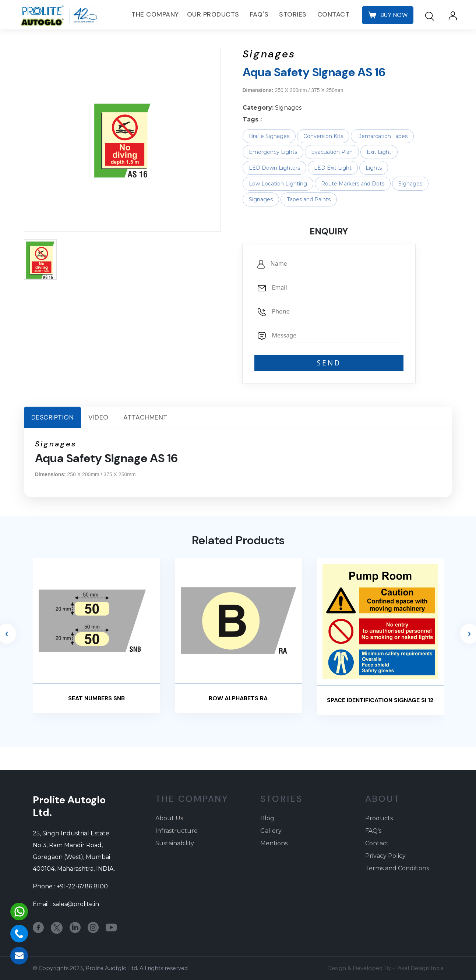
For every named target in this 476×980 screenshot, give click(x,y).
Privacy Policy (385, 856)
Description (53, 417)
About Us (169, 818)
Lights (374, 168)
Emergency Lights (273, 152)
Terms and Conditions (397, 868)
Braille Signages (269, 136)
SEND (329, 363)
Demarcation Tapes (382, 136)
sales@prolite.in (76, 904)
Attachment (145, 417)
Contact (334, 14)
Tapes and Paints (309, 199)
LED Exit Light (333, 168)
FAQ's (259, 14)
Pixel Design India (420, 968)
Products (379, 818)
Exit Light (379, 152)
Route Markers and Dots (353, 184)
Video (98, 417)
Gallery (271, 831)
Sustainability (175, 843)
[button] (40, 259)
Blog (267, 818)
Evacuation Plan (332, 152)
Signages (410, 184)
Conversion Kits (323, 136)
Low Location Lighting (278, 184)
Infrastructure (177, 831)
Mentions (274, 843)
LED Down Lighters (274, 168)
